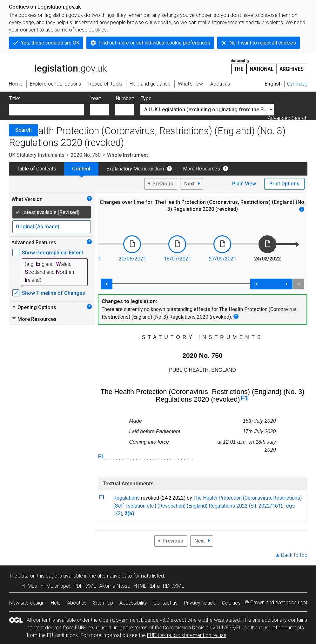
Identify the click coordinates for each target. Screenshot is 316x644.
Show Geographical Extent (53, 253)
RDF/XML (173, 586)
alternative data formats (124, 576)
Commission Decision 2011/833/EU (203, 628)
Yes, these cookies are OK (50, 43)
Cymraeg (297, 84)
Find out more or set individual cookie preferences (154, 43)
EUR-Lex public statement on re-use (187, 635)
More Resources (202, 169)
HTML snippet (55, 586)
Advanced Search (288, 118)
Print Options (284, 184)
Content (81, 169)
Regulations (127, 498)
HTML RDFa (147, 586)
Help (56, 603)
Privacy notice (200, 603)
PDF (78, 586)
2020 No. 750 (86, 155)
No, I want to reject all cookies (263, 43)
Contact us (165, 603)
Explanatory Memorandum (135, 169)
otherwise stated (221, 620)
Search (24, 130)
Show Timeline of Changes (54, 293)
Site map (103, 603)
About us (77, 603)
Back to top (294, 555)
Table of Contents (37, 169)
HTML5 (29, 586)
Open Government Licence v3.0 (134, 620)
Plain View (244, 184)
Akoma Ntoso (115, 586)
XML (91, 586)
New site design (27, 603)
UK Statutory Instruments (37, 155)
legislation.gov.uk (58, 66)
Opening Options (34, 307)
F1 (245, 398)
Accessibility (133, 603)
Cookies (231, 603)
